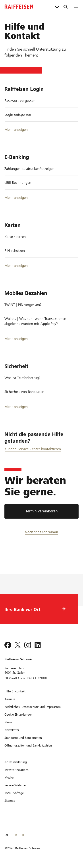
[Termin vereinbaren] (41, 511)
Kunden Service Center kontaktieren (33, 449)
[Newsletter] (12, 730)
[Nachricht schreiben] (41, 532)
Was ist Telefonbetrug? (22, 378)
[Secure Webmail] (15, 785)
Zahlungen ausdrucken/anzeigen (29, 169)
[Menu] (76, 7)
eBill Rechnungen (18, 183)
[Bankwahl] (29, 611)
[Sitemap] (10, 801)
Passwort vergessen (20, 101)
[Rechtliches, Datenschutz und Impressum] (33, 707)
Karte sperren (15, 237)
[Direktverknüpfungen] (57, 7)
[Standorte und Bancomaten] (23, 738)
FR (15, 835)
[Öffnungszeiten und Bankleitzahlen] (28, 745)
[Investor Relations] (16, 770)
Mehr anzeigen (16, 130)
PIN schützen (15, 251)
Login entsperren (18, 115)
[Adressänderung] (16, 762)
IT (23, 835)
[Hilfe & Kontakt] (15, 691)
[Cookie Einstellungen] (18, 714)
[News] (8, 722)
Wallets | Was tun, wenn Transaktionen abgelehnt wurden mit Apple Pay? (35, 321)
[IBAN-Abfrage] (14, 793)
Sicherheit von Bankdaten (24, 392)
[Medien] (10, 777)
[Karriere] (10, 699)
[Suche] (66, 7)
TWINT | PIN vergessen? (23, 305)
